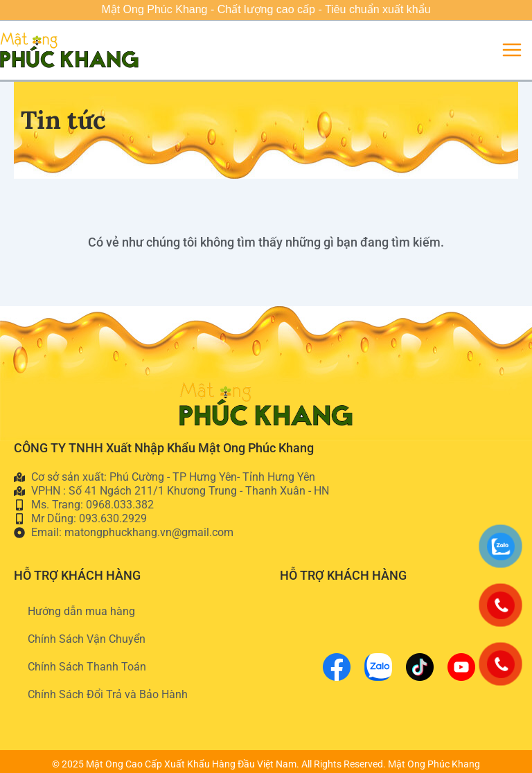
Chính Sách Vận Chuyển (87, 639)
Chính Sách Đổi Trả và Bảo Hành (108, 694)
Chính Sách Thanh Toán (87, 667)
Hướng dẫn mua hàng (81, 611)
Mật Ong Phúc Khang (434, 764)
